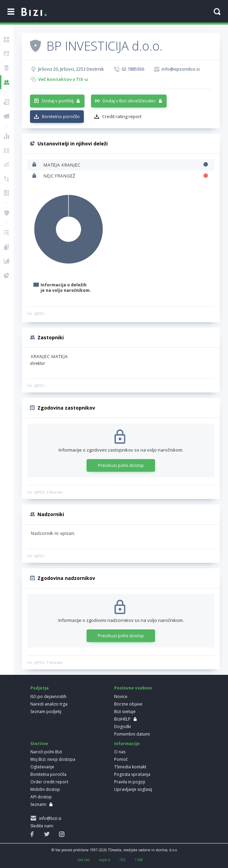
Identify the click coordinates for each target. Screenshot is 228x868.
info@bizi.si (49, 818)
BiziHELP (122, 719)
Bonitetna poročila (48, 774)
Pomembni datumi (132, 734)
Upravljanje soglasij (133, 789)
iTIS (123, 860)
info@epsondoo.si (181, 69)
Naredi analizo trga (49, 704)
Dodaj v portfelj (58, 101)
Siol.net (83, 860)
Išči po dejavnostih (48, 696)
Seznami (38, 804)
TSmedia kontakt (130, 767)
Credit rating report (122, 116)
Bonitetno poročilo (61, 116)
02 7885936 (133, 69)
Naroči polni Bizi (46, 752)
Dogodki (123, 727)
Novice (121, 696)
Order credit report (49, 782)
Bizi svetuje (125, 712)
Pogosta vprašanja (132, 774)
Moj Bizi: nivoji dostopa (53, 759)
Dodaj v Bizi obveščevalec (129, 101)
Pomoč (121, 759)
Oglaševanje (42, 767)
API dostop (41, 797)
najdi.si (105, 860)
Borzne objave (128, 704)
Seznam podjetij (46, 712)
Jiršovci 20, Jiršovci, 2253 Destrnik (71, 69)
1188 (139, 860)
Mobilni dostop (45, 789)
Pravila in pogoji (130, 782)
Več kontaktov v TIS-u (63, 79)
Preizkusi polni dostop (121, 465)
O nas (120, 752)
